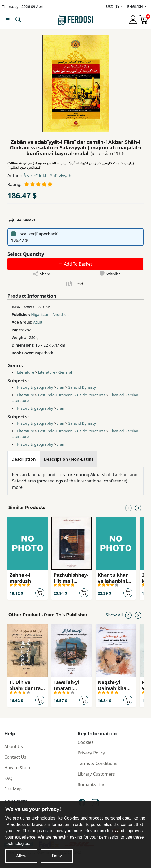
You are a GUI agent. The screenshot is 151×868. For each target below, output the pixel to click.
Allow (21, 856)
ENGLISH (135, 6)
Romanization (92, 785)
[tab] (24, 459)
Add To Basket (75, 264)
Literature (25, 372)
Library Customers (96, 774)
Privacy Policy (91, 753)
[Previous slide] (128, 508)
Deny (57, 856)
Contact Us (15, 757)
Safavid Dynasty (82, 387)
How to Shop (17, 768)
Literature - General (55, 372)
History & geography (35, 387)
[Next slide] (138, 508)
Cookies (86, 742)
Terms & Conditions (98, 763)
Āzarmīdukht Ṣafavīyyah (48, 176)
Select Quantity (26, 254)
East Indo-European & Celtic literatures (72, 395)
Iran (61, 387)
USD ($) (113, 6)
